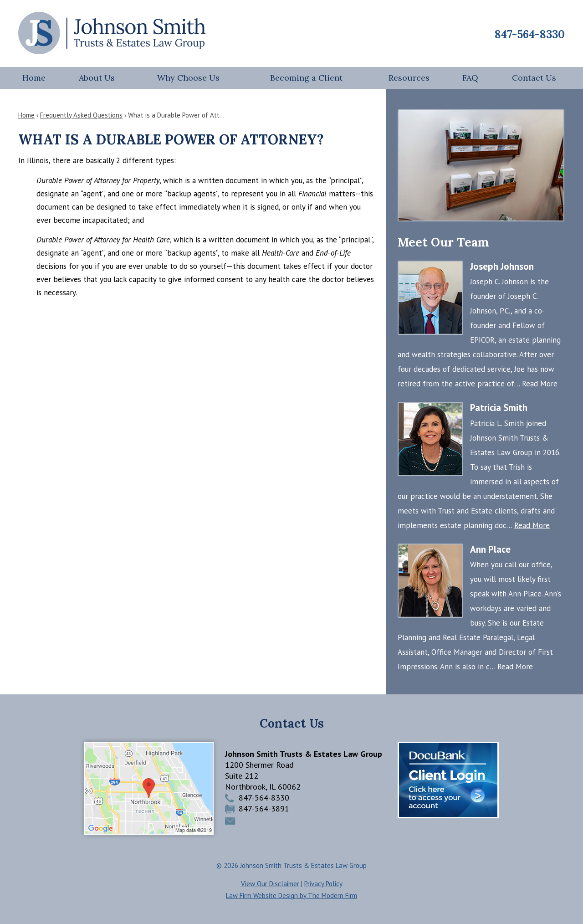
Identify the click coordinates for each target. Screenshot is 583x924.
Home (34, 78)
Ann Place (490, 549)
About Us (97, 78)
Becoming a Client (306, 78)
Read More (540, 384)
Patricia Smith (499, 408)
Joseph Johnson (502, 266)
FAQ (470, 78)
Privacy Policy (323, 884)
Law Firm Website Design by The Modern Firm (291, 896)
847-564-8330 (530, 34)
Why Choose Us (188, 78)
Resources (409, 78)
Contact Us (534, 78)
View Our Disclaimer (270, 884)
